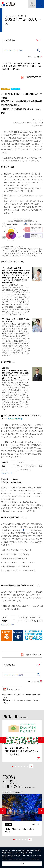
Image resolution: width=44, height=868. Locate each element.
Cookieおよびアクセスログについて (24, 855)
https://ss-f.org (15, 419)
